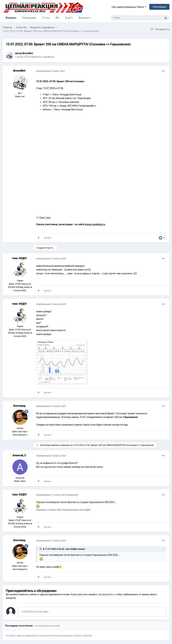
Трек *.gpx (43, 217)
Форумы (11, 19)
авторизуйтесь (106, 594)
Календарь (29, 18)
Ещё (69, 18)
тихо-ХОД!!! (19, 258)
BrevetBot (28, 53)
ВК (57, 18)
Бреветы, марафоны (43, 57)
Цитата (47, 238)
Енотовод (19, 406)
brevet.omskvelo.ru (95, 224)
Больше (85, 18)
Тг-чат (46, 18)
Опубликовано (50, 71)
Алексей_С (19, 455)
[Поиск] (129, 18)
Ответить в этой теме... (36, 612)
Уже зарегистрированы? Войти (129, 7)
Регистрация (159, 7)
